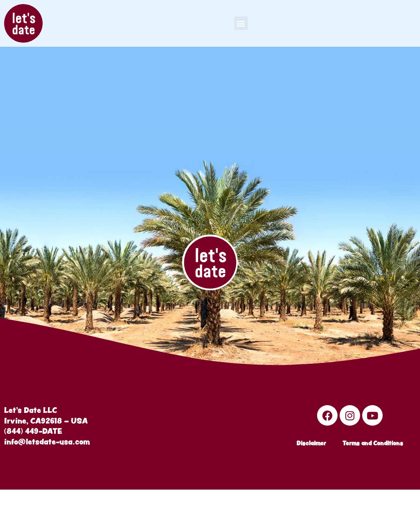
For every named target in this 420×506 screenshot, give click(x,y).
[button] (241, 23)
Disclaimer (311, 457)
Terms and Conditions (373, 457)
